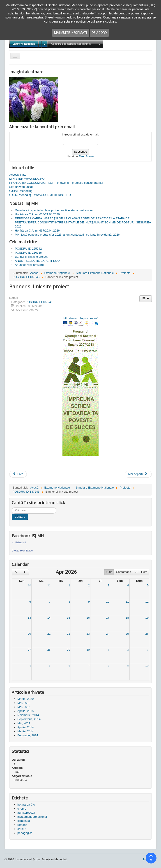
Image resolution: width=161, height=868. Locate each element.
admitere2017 (26, 813)
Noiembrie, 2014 (28, 715)
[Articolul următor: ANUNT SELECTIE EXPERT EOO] (138, 474)
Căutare (20, 517)
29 (69, 650)
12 (147, 602)
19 (147, 618)
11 (127, 602)
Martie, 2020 (25, 699)
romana (22, 825)
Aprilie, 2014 (25, 727)
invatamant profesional (32, 817)
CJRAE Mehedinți (21, 191)
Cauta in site (12, 507)
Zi (136, 572)
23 (88, 634)
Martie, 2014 (25, 731)
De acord (99, 33)
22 (69, 634)
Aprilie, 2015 (25, 711)
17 (108, 618)
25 (127, 634)
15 (69, 618)
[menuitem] (29, 44)
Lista (144, 572)
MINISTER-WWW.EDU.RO (27, 179)
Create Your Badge (22, 551)
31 (49, 585)
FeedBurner (86, 156)
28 (49, 650)
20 (29, 634)
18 (127, 618)
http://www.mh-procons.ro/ (81, 318)
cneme (22, 809)
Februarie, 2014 (28, 735)
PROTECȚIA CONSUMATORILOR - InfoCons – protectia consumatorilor (56, 183)
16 (88, 618)
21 (49, 634)
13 (29, 618)
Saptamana (124, 572)
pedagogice (25, 833)
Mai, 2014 (24, 723)
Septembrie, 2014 (29, 719)
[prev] (16, 572)
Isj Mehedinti (19, 542)
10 (108, 602)
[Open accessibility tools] (151, 858)
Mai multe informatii (71, 33)
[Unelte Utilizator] (146, 299)
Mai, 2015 (24, 707)
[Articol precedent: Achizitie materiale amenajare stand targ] (18, 474)
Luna (109, 572)
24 (108, 634)
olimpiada (24, 821)
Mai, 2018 (24, 703)
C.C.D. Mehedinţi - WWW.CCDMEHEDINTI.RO (40, 195)
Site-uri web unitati (21, 187)
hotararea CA (26, 805)
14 (49, 618)
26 (147, 634)
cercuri (22, 829)
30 (29, 585)
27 (29, 650)
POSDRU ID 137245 (39, 302)
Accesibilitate (18, 175)
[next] (24, 572)
